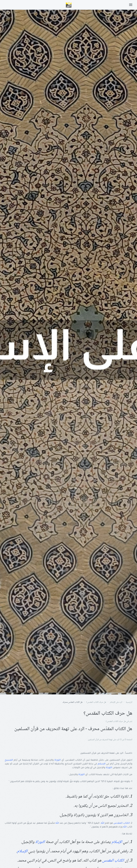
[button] (131, 5)
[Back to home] (69, 5)
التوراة (58, 760)
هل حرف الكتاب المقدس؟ (116, 721)
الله (103, 823)
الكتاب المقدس (122, 823)
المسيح (9, 760)
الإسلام (102, 764)
